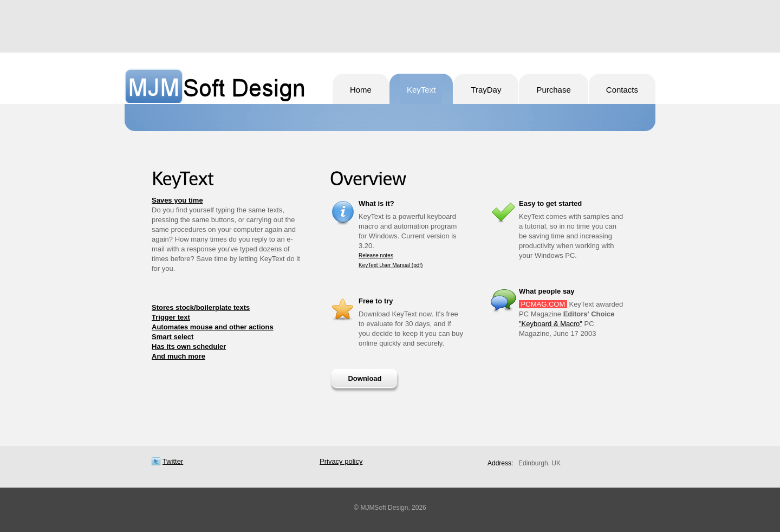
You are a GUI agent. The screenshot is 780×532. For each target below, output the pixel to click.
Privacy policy (341, 461)
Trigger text (171, 317)
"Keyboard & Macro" (551, 324)
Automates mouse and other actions (213, 327)
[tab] (227, 200)
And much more (178, 356)
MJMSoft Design (215, 86)
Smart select (173, 337)
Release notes (376, 255)
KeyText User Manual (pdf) (391, 265)
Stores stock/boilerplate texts (201, 307)
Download (365, 378)
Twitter (173, 461)
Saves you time (177, 200)
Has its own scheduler (189, 346)
